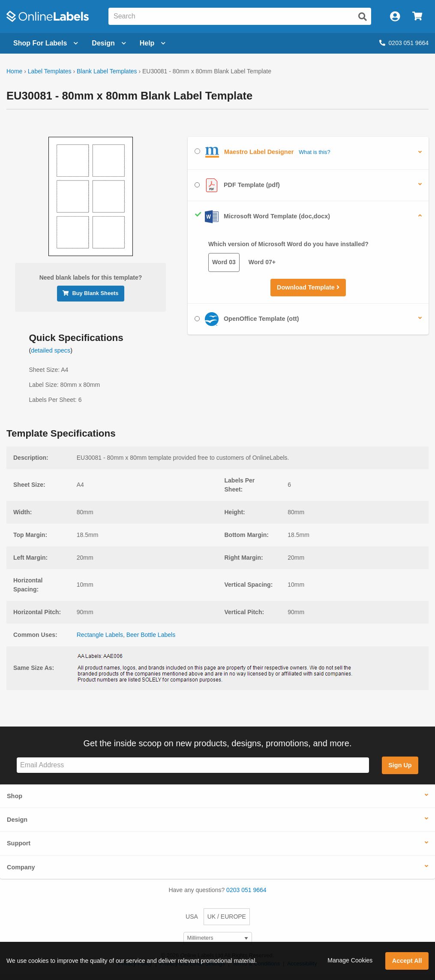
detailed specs (51, 350)
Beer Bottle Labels (151, 635)
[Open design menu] (109, 43)
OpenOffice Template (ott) (247, 319)
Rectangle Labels (100, 635)
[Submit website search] (363, 17)
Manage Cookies (350, 960)
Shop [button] (15, 796)
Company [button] (21, 867)
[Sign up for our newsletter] (193, 765)
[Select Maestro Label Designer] (197, 151)
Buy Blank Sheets (90, 293)
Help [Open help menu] (153, 43)
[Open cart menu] (417, 17)
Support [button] (19, 843)
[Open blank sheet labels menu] (46, 43)
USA (192, 917)
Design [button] (17, 820)
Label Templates (50, 71)
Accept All (407, 961)
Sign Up (400, 765)
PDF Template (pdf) (237, 185)
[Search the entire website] (240, 16)
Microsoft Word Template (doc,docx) (262, 217)
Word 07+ (262, 262)
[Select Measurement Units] (218, 938)
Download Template (308, 287)
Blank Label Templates (107, 71)
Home (14, 71)
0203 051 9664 (404, 43)
